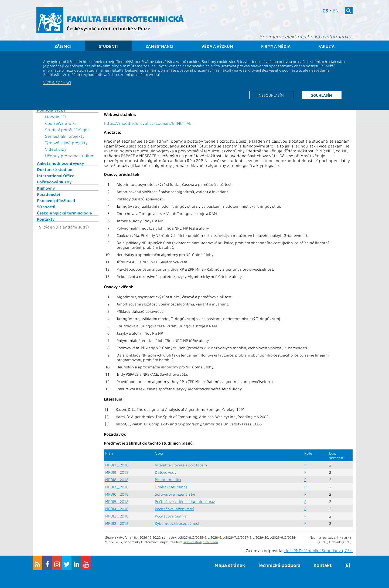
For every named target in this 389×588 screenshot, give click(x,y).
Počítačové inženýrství (174, 509)
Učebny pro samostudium (70, 156)
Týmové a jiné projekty (66, 143)
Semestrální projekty (65, 136)
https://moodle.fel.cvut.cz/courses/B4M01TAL (147, 123)
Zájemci (63, 46)
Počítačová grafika (171, 516)
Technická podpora (279, 565)
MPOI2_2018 (117, 523)
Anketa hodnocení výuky (60, 163)
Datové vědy (166, 472)
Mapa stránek (230, 565)
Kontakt (323, 565)
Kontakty (46, 219)
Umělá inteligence (171, 487)
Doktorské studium (55, 169)
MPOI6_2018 (117, 494)
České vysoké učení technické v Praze (108, 28)
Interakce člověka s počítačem (181, 465)
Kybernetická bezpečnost (177, 523)
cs (325, 10)
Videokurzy (56, 149)
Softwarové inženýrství (175, 494)
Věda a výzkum (217, 46)
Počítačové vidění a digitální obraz (185, 501)
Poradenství (48, 194)
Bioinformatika (168, 480)
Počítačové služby (54, 182)
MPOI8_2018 (117, 480)
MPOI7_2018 (117, 487)
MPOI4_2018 (117, 509)
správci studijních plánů (201, 542)
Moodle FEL (56, 117)
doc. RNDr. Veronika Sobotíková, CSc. (318, 550)
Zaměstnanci (160, 46)
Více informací (57, 82)
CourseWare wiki (60, 123)
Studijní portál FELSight (67, 130)
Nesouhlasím (271, 95)
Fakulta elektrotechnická (125, 18)
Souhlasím (322, 95)
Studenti (108, 46)
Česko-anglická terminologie (64, 213)
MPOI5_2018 (117, 501)
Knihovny (46, 188)
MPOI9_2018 (117, 472)
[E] (347, 565)
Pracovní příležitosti (56, 200)
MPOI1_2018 (117, 465)
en (336, 10)
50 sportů (46, 207)
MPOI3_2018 (117, 516)
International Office (56, 176)
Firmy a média (276, 46)
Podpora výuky (51, 110)
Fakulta (326, 46)
